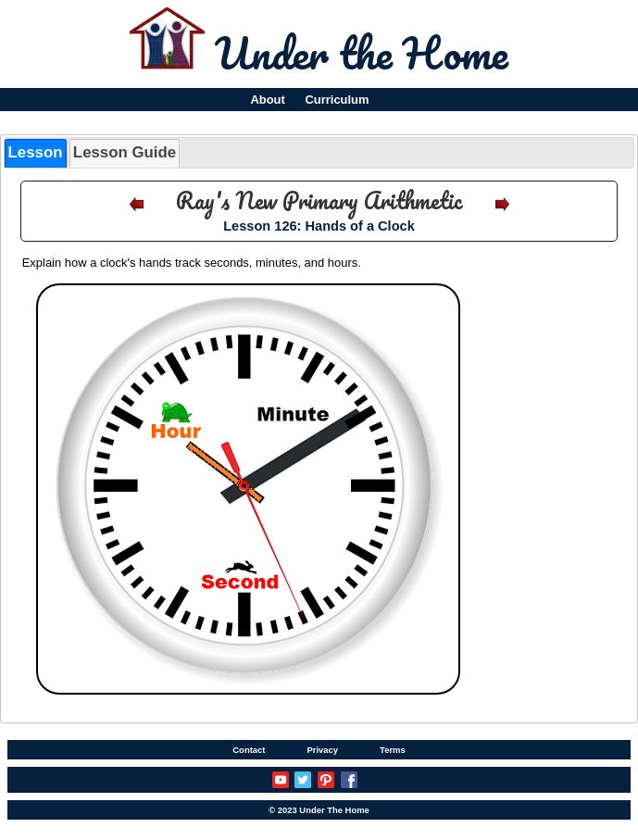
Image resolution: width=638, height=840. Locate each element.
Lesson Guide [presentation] (125, 152)
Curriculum (338, 100)
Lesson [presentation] (36, 152)
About (267, 100)
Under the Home (362, 53)
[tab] (36, 153)
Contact (249, 750)
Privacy (322, 750)
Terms (393, 750)
